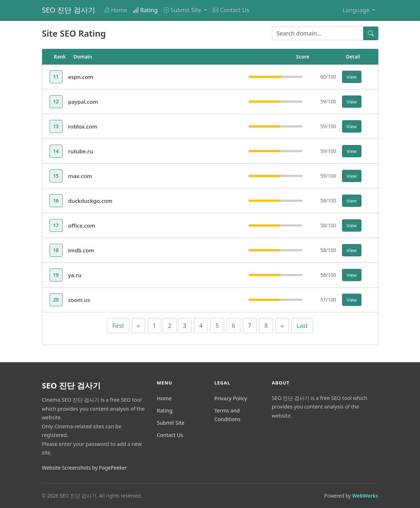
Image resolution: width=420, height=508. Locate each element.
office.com (82, 225)
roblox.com (83, 126)
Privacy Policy (230, 398)
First (118, 326)
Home (116, 10)
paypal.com (83, 102)
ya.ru (75, 275)
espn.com (81, 77)
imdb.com (81, 250)
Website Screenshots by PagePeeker (85, 468)
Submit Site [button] (183, 10)
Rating (145, 10)
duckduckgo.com (91, 201)
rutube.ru (81, 151)
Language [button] (357, 10)
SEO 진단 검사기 (69, 10)
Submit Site (170, 423)
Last (302, 326)
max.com (80, 176)
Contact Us (231, 10)
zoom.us (79, 300)
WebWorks (365, 496)
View (352, 77)
